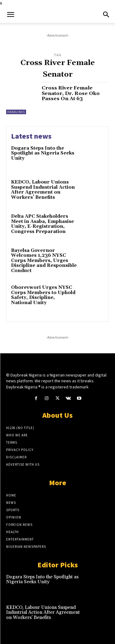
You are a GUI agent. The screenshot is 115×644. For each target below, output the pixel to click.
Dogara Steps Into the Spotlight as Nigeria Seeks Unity (43, 153)
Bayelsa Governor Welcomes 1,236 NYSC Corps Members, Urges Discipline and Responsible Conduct (44, 261)
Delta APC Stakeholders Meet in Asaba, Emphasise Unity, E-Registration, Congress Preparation (42, 224)
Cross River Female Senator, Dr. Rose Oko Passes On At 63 (71, 93)
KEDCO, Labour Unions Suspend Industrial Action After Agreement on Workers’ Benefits (43, 190)
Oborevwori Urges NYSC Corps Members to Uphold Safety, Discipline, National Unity (43, 295)
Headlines (16, 112)
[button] (10, 15)
